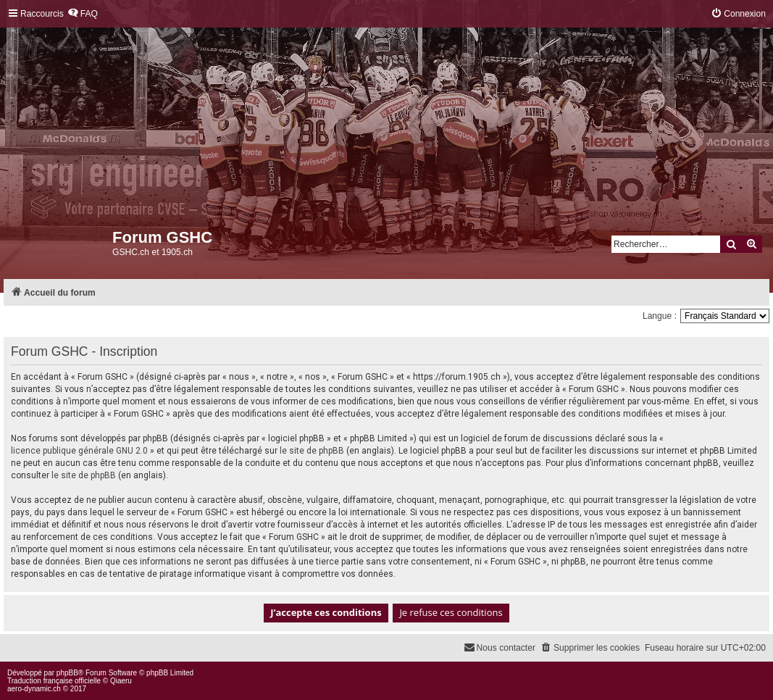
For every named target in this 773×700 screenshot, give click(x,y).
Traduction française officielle (54, 681)
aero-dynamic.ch (34, 689)
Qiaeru (121, 681)
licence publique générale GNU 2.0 (79, 451)
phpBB (67, 673)
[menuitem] (83, 14)
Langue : (660, 316)
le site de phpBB (312, 451)
